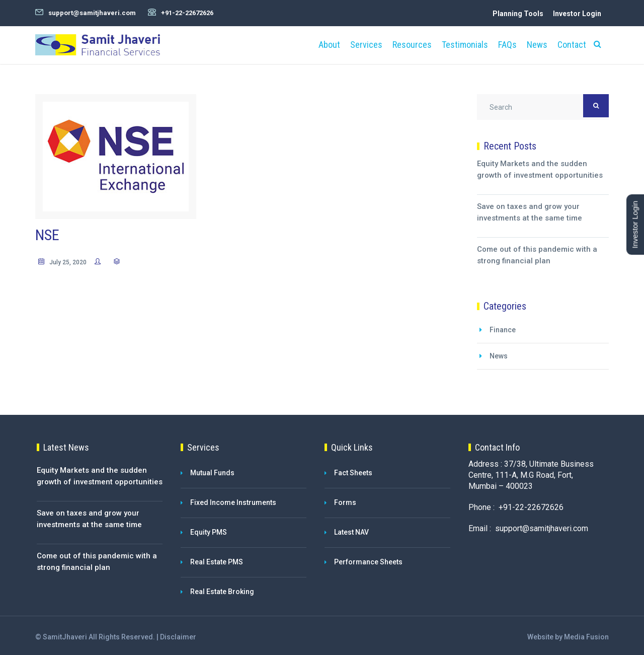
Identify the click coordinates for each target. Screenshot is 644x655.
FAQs (507, 45)
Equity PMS (209, 532)
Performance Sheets (368, 562)
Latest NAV (351, 532)
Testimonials (465, 45)
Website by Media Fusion (568, 637)
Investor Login (577, 14)
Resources (412, 45)
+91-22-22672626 (187, 13)
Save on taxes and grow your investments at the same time (530, 212)
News (537, 45)
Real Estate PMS (217, 562)
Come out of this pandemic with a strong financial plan (537, 255)
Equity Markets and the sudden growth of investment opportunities (540, 169)
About (329, 45)
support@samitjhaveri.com (92, 13)
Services (366, 45)
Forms (345, 502)
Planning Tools (518, 14)
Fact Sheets (353, 473)
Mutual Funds (212, 473)
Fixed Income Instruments (233, 502)
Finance (503, 330)
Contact (572, 45)
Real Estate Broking (222, 592)
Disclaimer (178, 637)
